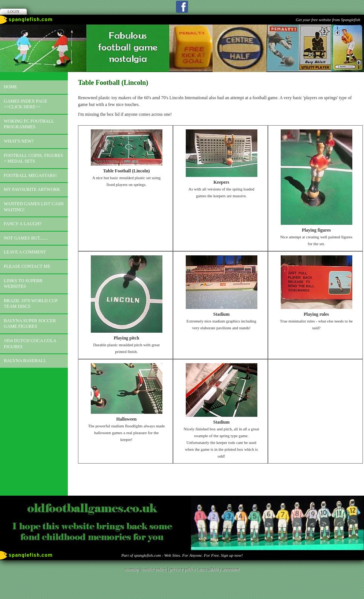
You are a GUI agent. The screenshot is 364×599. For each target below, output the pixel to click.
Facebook (182, 7)
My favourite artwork (32, 189)
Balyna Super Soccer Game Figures (30, 324)
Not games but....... (26, 238)
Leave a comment (25, 252)
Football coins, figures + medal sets (33, 158)
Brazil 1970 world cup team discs (31, 304)
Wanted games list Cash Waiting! (34, 207)
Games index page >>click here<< (26, 104)
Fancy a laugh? (23, 224)
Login (13, 12)
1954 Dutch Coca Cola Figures (30, 344)
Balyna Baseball (25, 361)
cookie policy (154, 569)
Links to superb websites (23, 284)
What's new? (19, 141)
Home (10, 87)
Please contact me (27, 266)
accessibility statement (219, 569)
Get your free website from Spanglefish (328, 20)
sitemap (132, 569)
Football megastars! (30, 175)
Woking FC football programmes (29, 124)
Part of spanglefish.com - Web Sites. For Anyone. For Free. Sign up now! (182, 555)
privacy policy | (184, 569)
